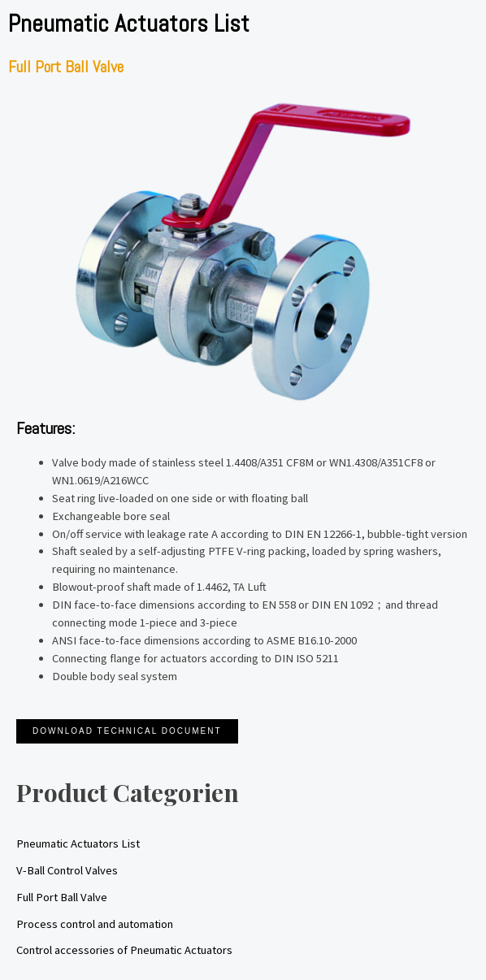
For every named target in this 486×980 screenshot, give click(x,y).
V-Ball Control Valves (67, 870)
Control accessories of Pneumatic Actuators (124, 950)
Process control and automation (95, 924)
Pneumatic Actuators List (78, 843)
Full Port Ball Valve (62, 897)
